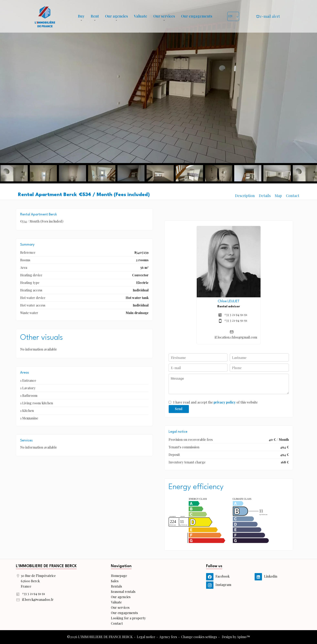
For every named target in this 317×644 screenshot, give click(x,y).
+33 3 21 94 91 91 (236, 315)
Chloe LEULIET (229, 301)
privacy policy (225, 402)
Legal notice (146, 637)
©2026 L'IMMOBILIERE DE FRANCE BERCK (100, 637)
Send (179, 409)
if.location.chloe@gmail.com (236, 337)
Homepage (45, 16)
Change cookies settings (199, 637)
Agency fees (168, 637)
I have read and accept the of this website (215, 402)
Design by (235, 637)
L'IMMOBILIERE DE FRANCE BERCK (46, 566)
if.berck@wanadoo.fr (38, 599)
